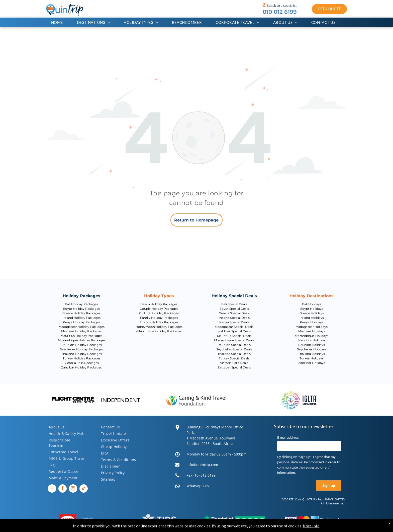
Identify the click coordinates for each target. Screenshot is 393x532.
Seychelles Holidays (312, 349)
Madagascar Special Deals (234, 327)
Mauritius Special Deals (234, 336)
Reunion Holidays (312, 345)
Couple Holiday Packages (159, 309)
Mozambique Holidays (312, 336)
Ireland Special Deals (234, 318)
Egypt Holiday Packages (81, 309)
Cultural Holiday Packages (159, 313)
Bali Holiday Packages (81, 304)
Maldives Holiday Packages (81, 331)
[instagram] (73, 489)
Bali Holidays (312, 304)
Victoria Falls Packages (82, 363)
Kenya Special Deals (234, 322)
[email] (52, 489)
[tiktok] (84, 489)
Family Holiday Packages (159, 318)
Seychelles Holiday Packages (81, 349)
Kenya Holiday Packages (81, 322)
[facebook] (63, 489)
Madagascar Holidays (312, 327)
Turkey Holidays (312, 358)
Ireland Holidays (312, 318)
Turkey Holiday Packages (82, 358)
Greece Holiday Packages (81, 313)
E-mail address (288, 437)
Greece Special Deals (234, 313)
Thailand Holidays (312, 354)
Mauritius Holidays (312, 340)
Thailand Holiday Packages (82, 354)
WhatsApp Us (198, 486)
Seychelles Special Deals (234, 349)
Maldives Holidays (312, 331)
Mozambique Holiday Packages (82, 340)
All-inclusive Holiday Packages (159, 331)
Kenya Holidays (312, 322)
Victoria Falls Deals (234, 363)
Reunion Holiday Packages (82, 345)
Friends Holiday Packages (159, 322)
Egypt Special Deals (234, 309)
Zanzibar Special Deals (234, 367)
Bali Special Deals (234, 304)
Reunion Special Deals (234, 345)
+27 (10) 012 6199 (201, 475)
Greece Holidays (312, 313)
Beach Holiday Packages (159, 304)
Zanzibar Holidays (312, 363)
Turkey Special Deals (234, 358)
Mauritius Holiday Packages (81, 336)
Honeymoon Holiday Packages (159, 327)
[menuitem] (59, 22)
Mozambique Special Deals (234, 340)
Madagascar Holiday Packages (82, 327)
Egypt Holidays (312, 309)
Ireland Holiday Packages (81, 318)
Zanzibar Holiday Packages (81, 367)
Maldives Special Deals (234, 331)
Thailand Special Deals (234, 354)
